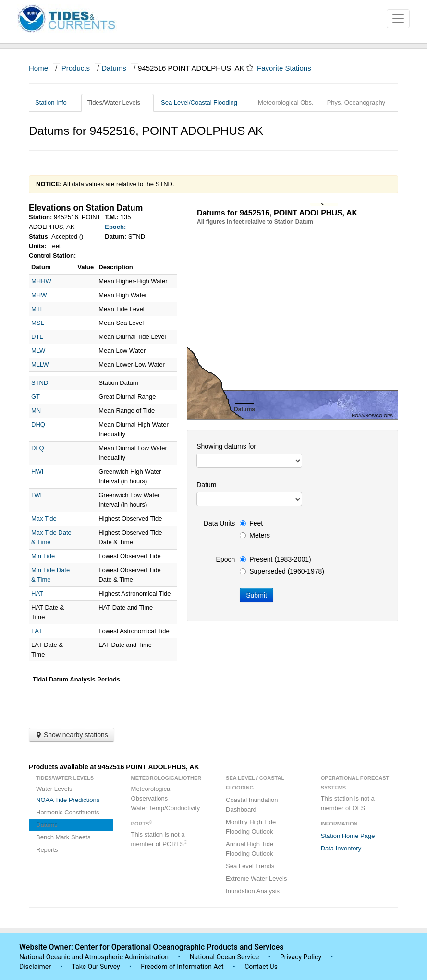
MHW (39, 295)
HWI (37, 472)
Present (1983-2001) (275, 559)
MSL (38, 323)
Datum (206, 485)
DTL (37, 337)
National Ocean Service (225, 957)
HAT (37, 593)
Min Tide (43, 556)
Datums (114, 68)
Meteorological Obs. (286, 102)
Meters (255, 535)
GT (36, 397)
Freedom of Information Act (182, 967)
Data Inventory (341, 848)
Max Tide (44, 519)
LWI (37, 495)
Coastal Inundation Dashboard (252, 805)
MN (36, 411)
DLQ (38, 448)
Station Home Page (348, 836)
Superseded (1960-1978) (282, 571)
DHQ (38, 424)
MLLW (40, 365)
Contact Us (261, 967)
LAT (37, 631)
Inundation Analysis (253, 891)
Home (38, 68)
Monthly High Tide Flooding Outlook (251, 827)
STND (40, 383)
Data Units (219, 523)
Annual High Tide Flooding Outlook (250, 849)
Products (76, 68)
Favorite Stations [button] (289, 68)
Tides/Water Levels (117, 102)
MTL (37, 309)
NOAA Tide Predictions (68, 800)
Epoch (226, 559)
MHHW (41, 281)
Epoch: (115, 227)
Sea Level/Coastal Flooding (203, 102)
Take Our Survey (97, 967)
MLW (38, 351)
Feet (251, 523)
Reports (47, 850)
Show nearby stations (72, 735)
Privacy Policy (301, 957)
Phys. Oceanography (356, 102)
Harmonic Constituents (68, 812)
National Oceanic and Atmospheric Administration (94, 957)
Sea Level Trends (250, 866)
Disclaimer (35, 967)
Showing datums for (226, 446)
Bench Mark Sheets (63, 837)
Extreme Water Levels (256, 878)
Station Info (55, 102)
